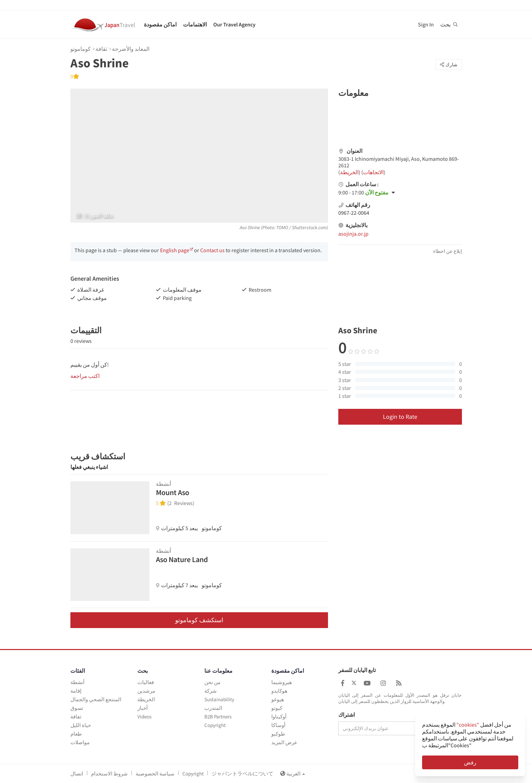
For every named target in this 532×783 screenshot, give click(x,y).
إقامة (76, 691)
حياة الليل (81, 725)
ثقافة (101, 49)
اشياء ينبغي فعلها (89, 467)
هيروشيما (282, 682)
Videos (144, 717)
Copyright (215, 725)
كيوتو (277, 708)
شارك (449, 65)
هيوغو (278, 699)
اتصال (77, 774)
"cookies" (468, 725)
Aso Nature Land (182, 559)
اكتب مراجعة (85, 376)
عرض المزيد (284, 742)
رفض (470, 762)
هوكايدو (279, 691)
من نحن (212, 682)
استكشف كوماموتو (199, 620)
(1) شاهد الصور (95, 216)
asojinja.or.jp (353, 234)
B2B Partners (218, 717)
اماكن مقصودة (160, 24)
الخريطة (349, 172)
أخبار (143, 708)
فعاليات (146, 682)
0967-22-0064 (354, 213)
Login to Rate (400, 417)
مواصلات (80, 742)
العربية (293, 774)
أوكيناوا (279, 717)
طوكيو (278, 734)
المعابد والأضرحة (131, 49)
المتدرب (213, 708)
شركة (211, 691)
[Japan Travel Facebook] (343, 683)
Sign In (426, 24)
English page (175, 250)
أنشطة (77, 682)
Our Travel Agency (234, 24)
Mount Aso (173, 492)
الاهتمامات (195, 24)
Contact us (212, 250)
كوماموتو (81, 49)
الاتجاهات (373, 172)
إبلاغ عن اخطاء (448, 251)
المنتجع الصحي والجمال (96, 699)
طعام (76, 734)
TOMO (282, 227)
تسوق (77, 708)
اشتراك (347, 715)
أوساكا (278, 725)
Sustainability (219, 699)
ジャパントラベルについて (242, 774)
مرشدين (146, 691)
